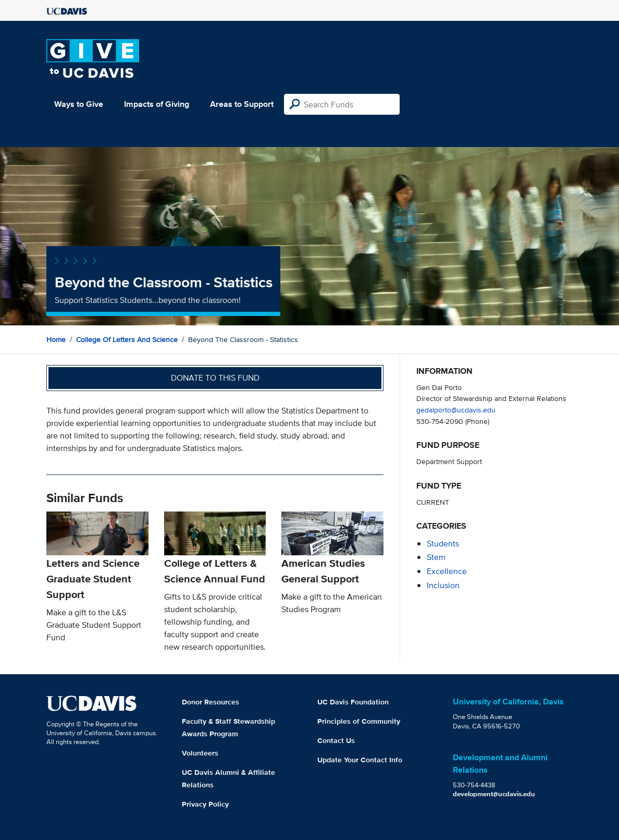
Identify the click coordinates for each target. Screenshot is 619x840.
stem (436, 557)
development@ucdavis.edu (494, 794)
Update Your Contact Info (360, 760)
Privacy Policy (205, 804)
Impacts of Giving (157, 104)
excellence (447, 571)
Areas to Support (242, 104)
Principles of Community (359, 721)
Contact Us (336, 740)
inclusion (443, 585)
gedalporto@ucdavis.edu (456, 410)
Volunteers (200, 753)
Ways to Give (79, 104)
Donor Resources (211, 702)
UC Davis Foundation (353, 702)
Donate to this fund (215, 378)
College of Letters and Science (127, 339)
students (443, 544)
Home (56, 339)
